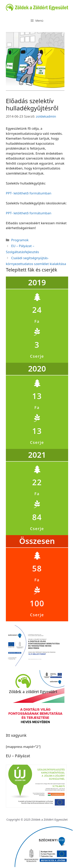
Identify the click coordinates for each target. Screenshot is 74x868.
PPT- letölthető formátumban (29, 193)
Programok (20, 240)
